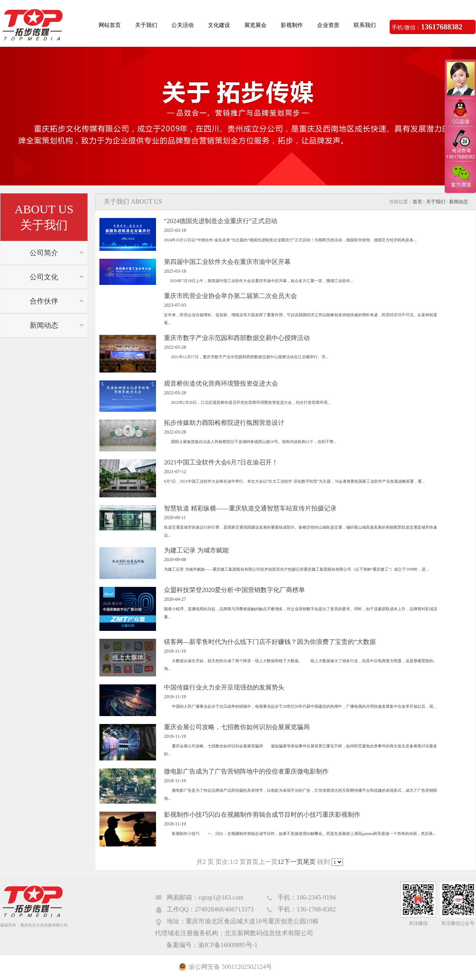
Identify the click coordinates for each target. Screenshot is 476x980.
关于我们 (146, 25)
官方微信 (460, 177)
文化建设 (219, 25)
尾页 (309, 862)
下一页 (293, 862)
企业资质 (328, 25)
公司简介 (44, 253)
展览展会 (255, 25)
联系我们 (365, 25)
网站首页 (110, 25)
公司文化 (44, 277)
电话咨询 (460, 144)
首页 (417, 202)
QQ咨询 (460, 112)
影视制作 (292, 25)
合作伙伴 (44, 301)
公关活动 (183, 25)
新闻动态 (44, 325)
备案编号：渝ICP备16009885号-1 (212, 945)
